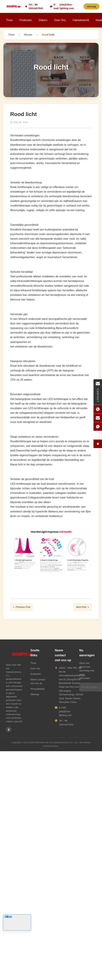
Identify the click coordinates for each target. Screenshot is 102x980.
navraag (91, 6)
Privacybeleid (37, 689)
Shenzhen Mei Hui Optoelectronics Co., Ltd (56, 742)
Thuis (9, 20)
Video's (43, 20)
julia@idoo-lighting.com (67, 6)
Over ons (60, 20)
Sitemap (35, 694)
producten (36, 674)
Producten (26, 20)
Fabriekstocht (81, 20)
